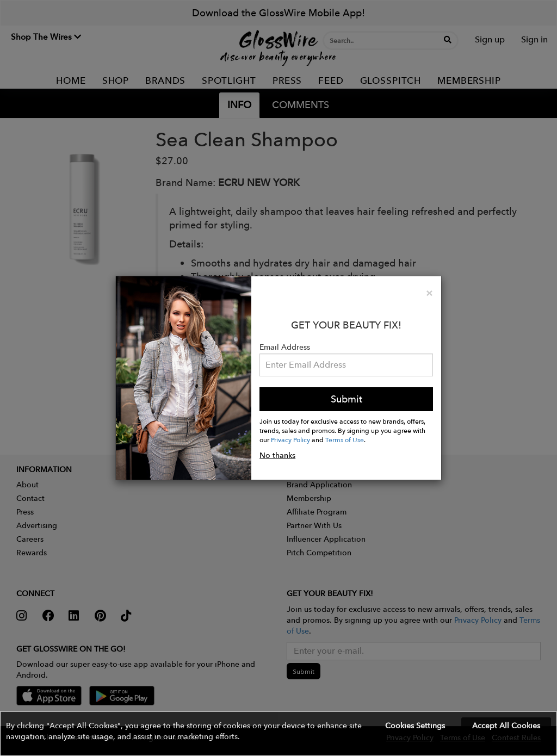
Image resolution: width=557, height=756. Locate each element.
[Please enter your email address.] (346, 365)
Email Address (285, 347)
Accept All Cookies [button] (506, 726)
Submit (346, 399)
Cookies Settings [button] (415, 726)
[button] (278, 734)
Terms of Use (345, 439)
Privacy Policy (290, 439)
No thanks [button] (277, 455)
